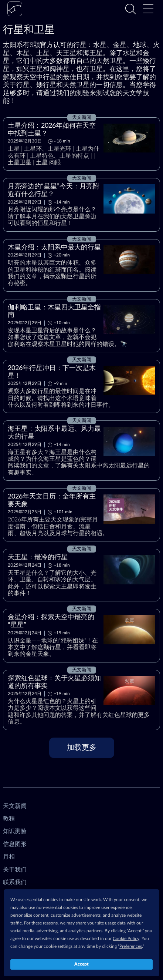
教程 (9, 819)
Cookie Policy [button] (126, 939)
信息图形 (15, 844)
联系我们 (15, 882)
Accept (81, 964)
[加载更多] (82, 748)
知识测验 (15, 831)
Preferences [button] (131, 946)
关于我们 (15, 870)
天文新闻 (15, 806)
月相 (9, 857)
